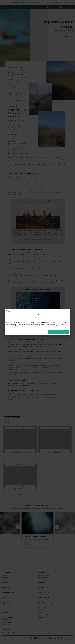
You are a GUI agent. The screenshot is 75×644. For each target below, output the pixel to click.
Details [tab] (37, 315)
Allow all (59, 332)
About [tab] (59, 315)
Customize (37, 332)
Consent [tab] (16, 315)
